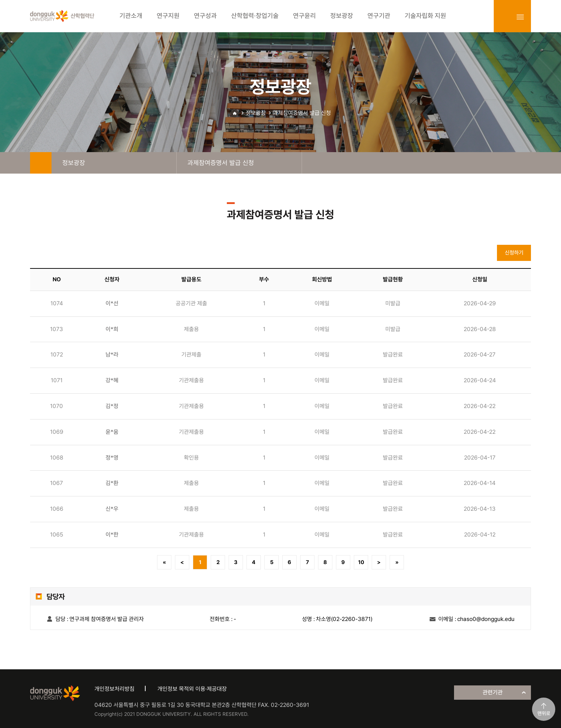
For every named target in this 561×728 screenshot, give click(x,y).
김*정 (112, 406)
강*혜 (112, 380)
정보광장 (256, 113)
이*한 (112, 535)
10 (361, 562)
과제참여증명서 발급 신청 (302, 113)
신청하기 (514, 253)
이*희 (112, 329)
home (41, 163)
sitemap (520, 17)
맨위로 (544, 713)
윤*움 (112, 432)
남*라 (112, 355)
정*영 (112, 458)
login (504, 17)
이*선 (112, 303)
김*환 (112, 483)
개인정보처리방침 (114, 689)
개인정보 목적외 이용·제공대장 (192, 689)
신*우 (112, 509)
